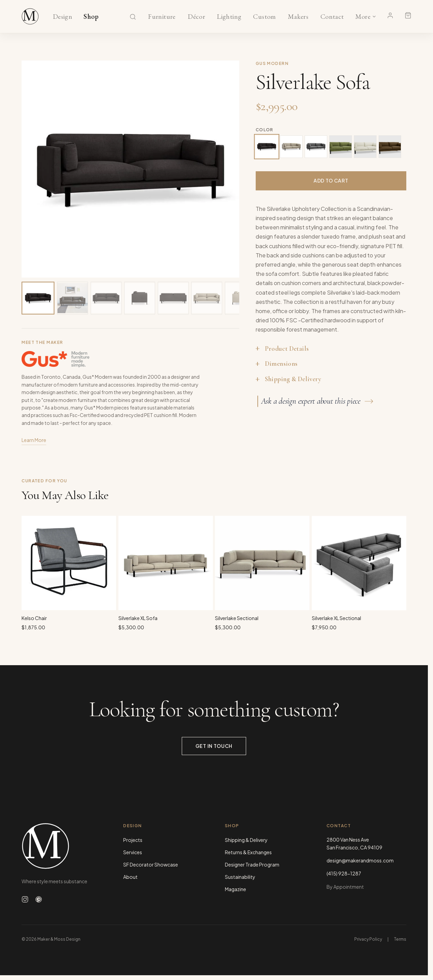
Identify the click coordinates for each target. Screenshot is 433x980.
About (130, 877)
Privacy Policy (368, 939)
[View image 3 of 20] (106, 298)
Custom (264, 17)
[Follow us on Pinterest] (39, 899)
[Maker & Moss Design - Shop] (30, 16)
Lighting (229, 17)
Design (62, 17)
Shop (91, 17)
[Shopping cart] (408, 15)
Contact (332, 17)
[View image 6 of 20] (207, 298)
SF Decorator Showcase (151, 864)
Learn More (34, 441)
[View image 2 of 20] (73, 298)
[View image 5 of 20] (173, 298)
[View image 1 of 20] (38, 298)
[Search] (133, 17)
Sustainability (240, 877)
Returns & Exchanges (248, 852)
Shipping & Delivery (246, 840)
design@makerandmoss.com (360, 860)
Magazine (235, 889)
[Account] (390, 15)
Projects (133, 840)
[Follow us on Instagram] (25, 899)
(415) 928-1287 (344, 873)
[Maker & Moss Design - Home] (61, 846)
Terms (400, 939)
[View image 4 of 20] (140, 298)
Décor (196, 17)
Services (133, 852)
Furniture (162, 17)
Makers (298, 17)
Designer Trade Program (252, 864)
